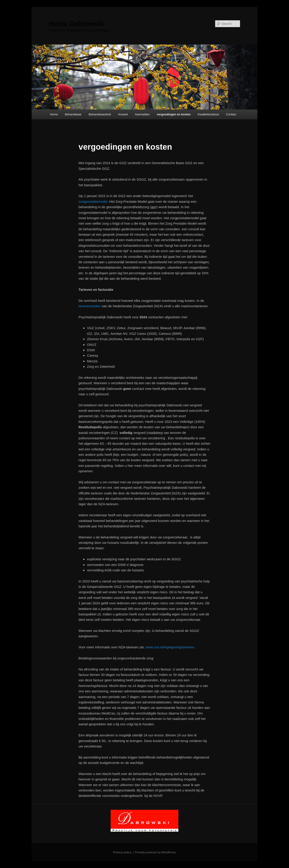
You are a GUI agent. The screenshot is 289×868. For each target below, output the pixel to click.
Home (54, 114)
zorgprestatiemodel (93, 201)
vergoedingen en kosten (174, 114)
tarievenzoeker (90, 306)
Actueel (123, 114)
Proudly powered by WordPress (155, 852)
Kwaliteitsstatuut (208, 114)
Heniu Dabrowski (76, 24)
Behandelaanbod (100, 114)
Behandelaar (73, 114)
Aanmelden (142, 114)
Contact (231, 114)
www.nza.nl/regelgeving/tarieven (170, 647)
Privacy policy (122, 852)
